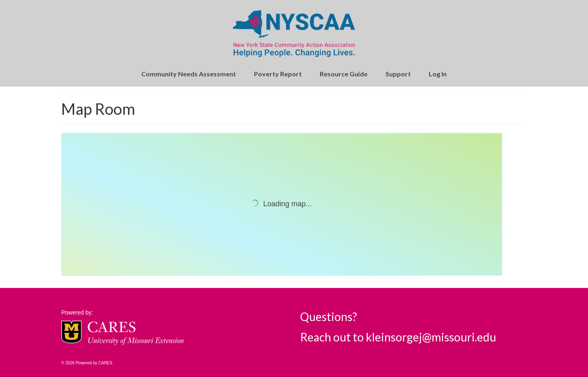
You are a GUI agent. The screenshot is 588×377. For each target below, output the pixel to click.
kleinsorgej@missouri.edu (431, 337)
